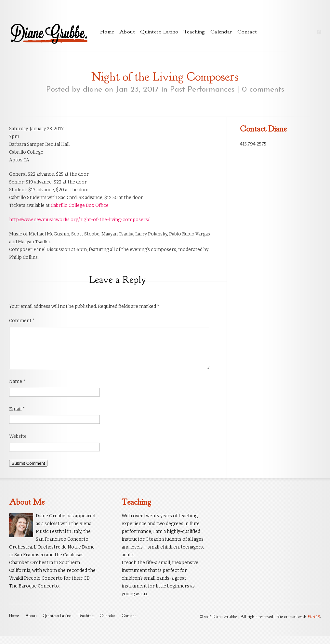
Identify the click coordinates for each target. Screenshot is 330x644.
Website (18, 444)
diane (92, 90)
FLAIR (314, 624)
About (127, 32)
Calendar (221, 32)
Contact (247, 32)
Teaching (194, 32)
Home (107, 32)
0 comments (263, 90)
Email (17, 417)
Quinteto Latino (159, 32)
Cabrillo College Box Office (80, 205)
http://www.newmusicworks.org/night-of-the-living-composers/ (79, 220)
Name (17, 389)
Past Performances (202, 90)
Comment (22, 321)
